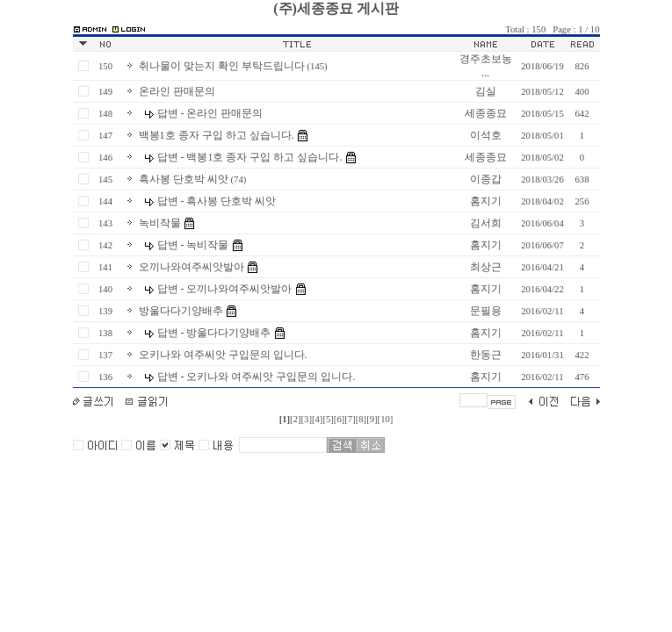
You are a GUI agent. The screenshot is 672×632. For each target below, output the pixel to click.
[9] (372, 419)
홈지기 (486, 201)
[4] (317, 419)
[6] (339, 419)
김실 (486, 91)
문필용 (486, 311)
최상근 (486, 267)
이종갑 (486, 179)
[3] (307, 419)
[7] (350, 419)
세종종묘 (486, 113)
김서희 (486, 223)
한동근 (486, 355)
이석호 (486, 135)
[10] (386, 419)
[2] (295, 419)
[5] (328, 419)
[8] (361, 419)
